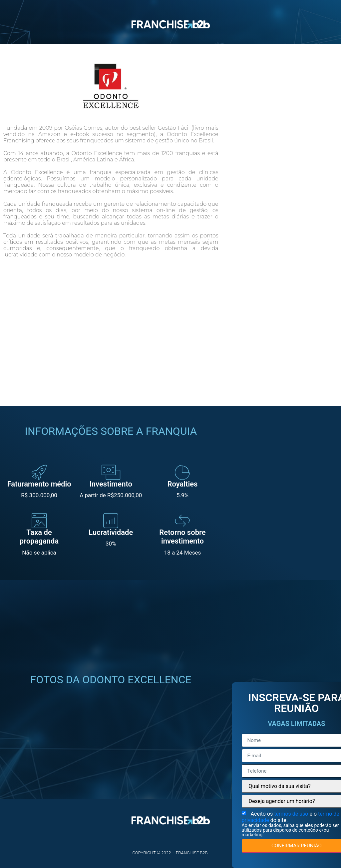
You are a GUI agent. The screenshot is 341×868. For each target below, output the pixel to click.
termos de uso (292, 814)
